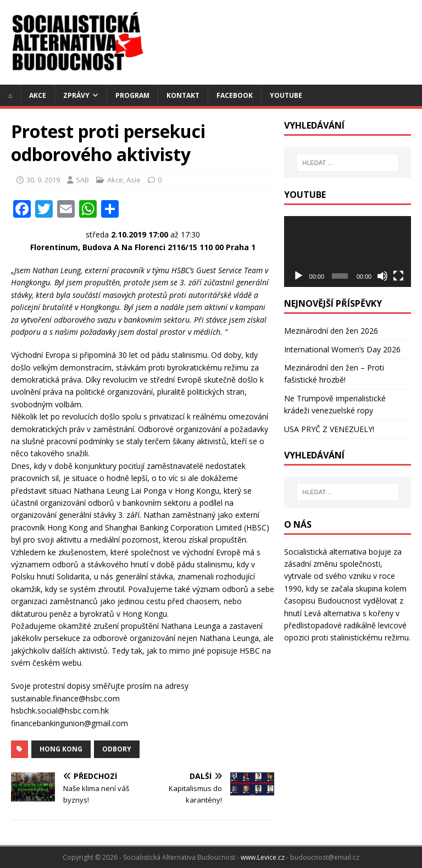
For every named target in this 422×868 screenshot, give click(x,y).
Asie (134, 180)
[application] (347, 252)
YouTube (286, 95)
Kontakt (183, 95)
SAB (82, 180)
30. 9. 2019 (43, 180)
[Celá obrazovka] (398, 276)
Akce (38, 95)
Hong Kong (61, 749)
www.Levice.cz (263, 857)
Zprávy (76, 95)
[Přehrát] (298, 276)
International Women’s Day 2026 (342, 349)
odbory (117, 749)
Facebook (235, 95)
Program (132, 95)
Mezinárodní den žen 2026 (331, 331)
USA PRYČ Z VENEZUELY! (329, 429)
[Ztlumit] (382, 276)
